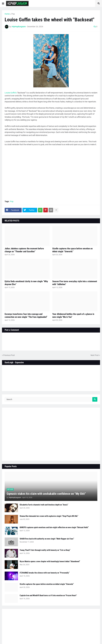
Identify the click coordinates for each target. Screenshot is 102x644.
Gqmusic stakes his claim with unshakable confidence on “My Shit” (46, 494)
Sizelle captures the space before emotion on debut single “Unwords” (72, 250)
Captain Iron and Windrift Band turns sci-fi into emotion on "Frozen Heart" (48, 595)
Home (7, 14)
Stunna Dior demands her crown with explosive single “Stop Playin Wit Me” (49, 516)
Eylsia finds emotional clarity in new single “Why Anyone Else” (26, 283)
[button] (3, 3)
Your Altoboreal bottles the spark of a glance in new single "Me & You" (73, 315)
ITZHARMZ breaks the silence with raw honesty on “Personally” (45, 573)
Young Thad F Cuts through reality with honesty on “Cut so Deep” (45, 550)
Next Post (95, 355)
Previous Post (9, 355)
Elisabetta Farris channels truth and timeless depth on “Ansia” (44, 505)
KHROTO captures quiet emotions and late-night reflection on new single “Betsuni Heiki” (54, 527)
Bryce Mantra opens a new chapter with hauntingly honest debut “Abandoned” (50, 561)
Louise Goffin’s (11, 93)
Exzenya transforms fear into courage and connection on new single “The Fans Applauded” (26, 315)
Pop (13, 14)
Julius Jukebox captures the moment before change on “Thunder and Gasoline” (24, 250)
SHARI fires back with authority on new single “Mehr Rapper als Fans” (47, 539)
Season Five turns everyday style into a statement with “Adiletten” (75, 283)
